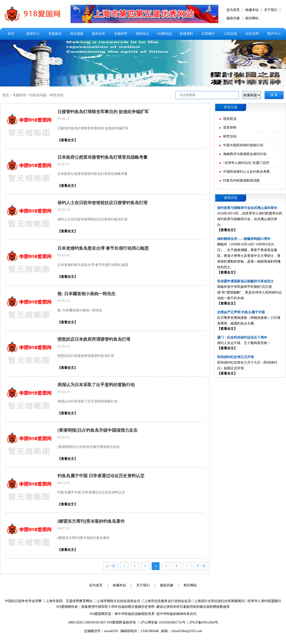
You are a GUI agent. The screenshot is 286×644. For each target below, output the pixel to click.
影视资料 (186, 34)
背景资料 (230, 128)
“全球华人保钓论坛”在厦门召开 (246, 163)
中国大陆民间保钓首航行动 (243, 145)
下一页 (201, 566)
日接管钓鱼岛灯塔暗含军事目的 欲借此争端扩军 (103, 112)
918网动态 (165, 34)
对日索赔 (77, 34)
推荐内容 (231, 198)
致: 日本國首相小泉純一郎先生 (87, 294)
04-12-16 (64, 483)
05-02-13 (64, 437)
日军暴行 (208, 34)
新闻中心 (33, 34)
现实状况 (230, 119)
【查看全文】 (67, 140)
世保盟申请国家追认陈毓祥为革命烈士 (245, 281)
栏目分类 (231, 107)
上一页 (110, 566)
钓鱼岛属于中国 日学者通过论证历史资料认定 (101, 476)
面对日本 (99, 34)
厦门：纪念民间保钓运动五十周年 (242, 337)
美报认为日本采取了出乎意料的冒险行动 (96, 385)
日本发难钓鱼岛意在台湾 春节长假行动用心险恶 (103, 248)
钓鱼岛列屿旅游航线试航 (241, 180)
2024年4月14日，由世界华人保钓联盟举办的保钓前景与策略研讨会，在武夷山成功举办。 (250, 219)
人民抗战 (230, 34)
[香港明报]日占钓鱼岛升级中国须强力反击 (97, 430)
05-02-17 (64, 119)
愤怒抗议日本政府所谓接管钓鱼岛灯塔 (94, 339)
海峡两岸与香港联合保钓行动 (245, 154)
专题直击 (55, 34)
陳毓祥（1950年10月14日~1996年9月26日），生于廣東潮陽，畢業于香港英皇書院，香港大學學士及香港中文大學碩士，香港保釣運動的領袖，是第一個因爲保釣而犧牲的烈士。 (249, 256)
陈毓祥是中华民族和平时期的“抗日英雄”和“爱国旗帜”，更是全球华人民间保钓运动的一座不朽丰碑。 (249, 292)
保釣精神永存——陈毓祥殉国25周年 (244, 239)
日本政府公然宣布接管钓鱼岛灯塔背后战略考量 (102, 157)
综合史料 (252, 34)
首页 (11, 34)
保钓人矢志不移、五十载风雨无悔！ (244, 343)
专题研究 (121, 34)
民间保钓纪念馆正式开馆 (235, 357)
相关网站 (252, 18)
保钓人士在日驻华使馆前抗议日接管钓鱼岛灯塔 (102, 203)
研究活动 (56, 95)
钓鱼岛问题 (38, 95)
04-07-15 (64, 528)
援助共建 (233, 18)
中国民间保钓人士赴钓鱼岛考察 (246, 172)
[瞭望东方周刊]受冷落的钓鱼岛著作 (91, 521)
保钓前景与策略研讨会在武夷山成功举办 (247, 208)
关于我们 (271, 10)
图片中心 (274, 34)
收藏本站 (252, 10)
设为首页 (233, 10)
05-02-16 (64, 210)
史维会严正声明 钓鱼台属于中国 (241, 312)
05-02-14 (64, 392)
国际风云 (143, 34)
